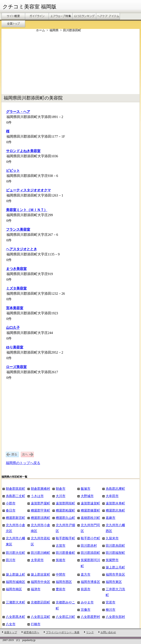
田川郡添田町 (90, 553)
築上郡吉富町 (40, 574)
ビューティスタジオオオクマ (28, 190)
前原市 (86, 589)
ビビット (13, 171)
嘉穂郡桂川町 (90, 518)
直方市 (86, 574)
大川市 (61, 496)
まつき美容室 (16, 269)
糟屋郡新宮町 (15, 518)
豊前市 (61, 589)
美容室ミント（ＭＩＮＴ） (27, 210)
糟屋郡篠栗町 (90, 510)
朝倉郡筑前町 (15, 489)
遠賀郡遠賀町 (90, 503)
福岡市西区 (64, 582)
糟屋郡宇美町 (40, 510)
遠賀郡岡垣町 (65, 503)
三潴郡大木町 (15, 602)
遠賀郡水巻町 (115, 503)
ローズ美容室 (16, 367)
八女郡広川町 (65, 617)
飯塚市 (86, 489)
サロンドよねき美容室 (23, 151)
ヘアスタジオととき (22, 249)
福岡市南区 (14, 589)
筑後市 (61, 560)
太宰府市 (37, 560)
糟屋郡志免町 (115, 510)
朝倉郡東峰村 (40, 489)
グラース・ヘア (18, 112)
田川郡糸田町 (115, 546)
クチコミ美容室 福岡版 (29, 7)
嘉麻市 (111, 518)
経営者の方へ (31, 632)
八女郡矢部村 (115, 617)
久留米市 (112, 538)
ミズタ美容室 (16, 288)
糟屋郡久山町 (65, 518)
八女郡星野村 (90, 617)
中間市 (61, 574)
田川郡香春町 (65, 553)
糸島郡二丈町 (15, 496)
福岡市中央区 (40, 582)
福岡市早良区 (115, 574)
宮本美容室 (15, 308)
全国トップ (11, 632)
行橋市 (36, 624)
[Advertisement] (71, 63)
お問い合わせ (108, 632)
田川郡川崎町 (40, 553)
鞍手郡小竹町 (90, 538)
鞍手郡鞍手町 (65, 538)
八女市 (11, 624)
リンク (90, 632)
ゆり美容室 (15, 347)
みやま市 (87, 602)
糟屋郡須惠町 (40, 518)
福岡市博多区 (90, 582)
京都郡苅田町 (40, 602)
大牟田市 (112, 496)
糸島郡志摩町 (115, 489)
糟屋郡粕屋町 (65, 510)
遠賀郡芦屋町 (40, 503)
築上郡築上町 (15, 574)
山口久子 (13, 328)
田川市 (11, 560)
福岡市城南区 (15, 582)
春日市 (11, 510)
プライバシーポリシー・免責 (63, 632)
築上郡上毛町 (115, 567)
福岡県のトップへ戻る (23, 463)
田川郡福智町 (115, 553)
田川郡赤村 (89, 546)
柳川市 (111, 610)
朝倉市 (61, 489)
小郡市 (11, 503)
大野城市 (87, 496)
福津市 (36, 589)
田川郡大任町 (15, 553)
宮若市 (111, 602)
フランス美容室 (18, 229)
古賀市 (61, 546)
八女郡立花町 (40, 617)
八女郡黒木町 (15, 617)
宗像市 (86, 610)
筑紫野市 (112, 560)
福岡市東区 (114, 582)
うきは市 (37, 496)
